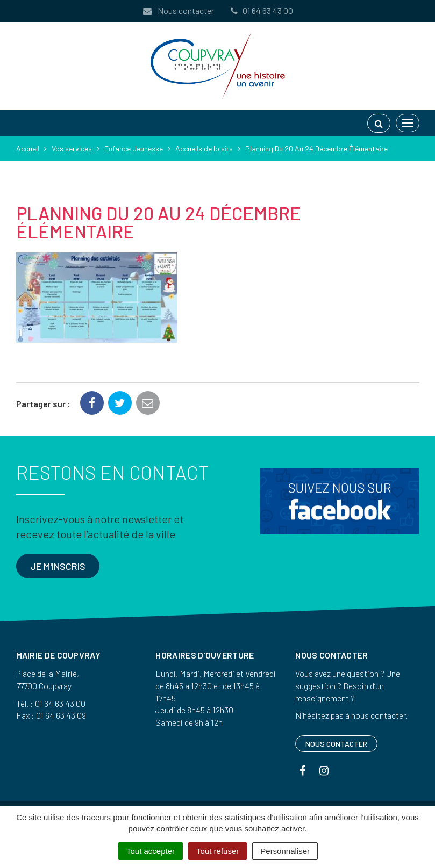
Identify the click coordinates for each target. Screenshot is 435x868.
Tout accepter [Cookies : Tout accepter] (151, 851)
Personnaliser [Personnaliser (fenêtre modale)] (285, 851)
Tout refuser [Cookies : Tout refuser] (217, 851)
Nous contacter (178, 10)
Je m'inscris (58, 566)
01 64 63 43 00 (261, 10)
